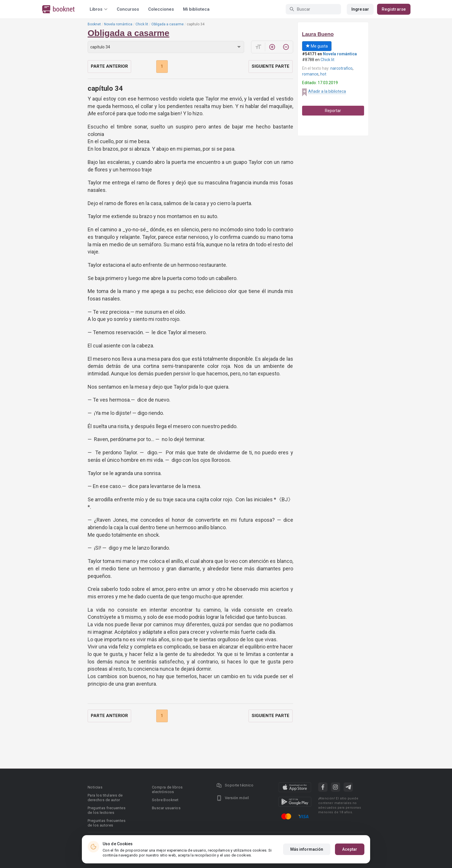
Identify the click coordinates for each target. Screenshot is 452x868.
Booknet (94, 24)
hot (323, 74)
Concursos (128, 9)
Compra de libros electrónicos (167, 789)
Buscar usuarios (166, 808)
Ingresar (360, 9)
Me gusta (317, 46)
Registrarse (394, 9)
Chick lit (142, 24)
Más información (307, 849)
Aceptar (350, 849)
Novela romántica (118, 24)
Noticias (95, 787)
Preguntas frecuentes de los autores (107, 823)
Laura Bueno (318, 34)
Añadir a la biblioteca (327, 91)
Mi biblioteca (196, 9)
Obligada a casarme (167, 24)
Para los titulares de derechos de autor (105, 798)
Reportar (333, 111)
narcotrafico (341, 68)
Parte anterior (109, 66)
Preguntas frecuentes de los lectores (107, 810)
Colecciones (161, 9)
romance (310, 74)
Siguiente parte (271, 66)
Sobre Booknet (165, 800)
